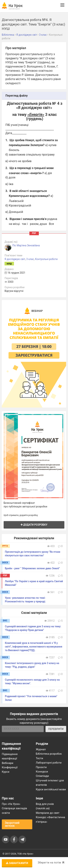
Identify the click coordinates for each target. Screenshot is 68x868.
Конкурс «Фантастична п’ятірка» (51, 819)
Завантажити (17, 863)
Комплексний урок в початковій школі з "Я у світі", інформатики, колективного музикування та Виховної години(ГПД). (34, 647)
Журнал (41, 749)
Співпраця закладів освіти (14, 811)
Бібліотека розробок (49, 754)
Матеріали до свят (48, 813)
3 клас (30, 259)
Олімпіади (42, 776)
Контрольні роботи (46, 259)
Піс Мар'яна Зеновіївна (26, 245)
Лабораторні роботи (49, 763)
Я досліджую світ (15, 259)
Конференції (10, 767)
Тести (40, 758)
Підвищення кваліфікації (10, 756)
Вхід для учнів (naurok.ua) (45, 806)
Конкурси (42, 772)
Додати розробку (34, 525)
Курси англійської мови (51, 789)
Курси (6, 772)
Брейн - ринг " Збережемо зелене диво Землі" (32, 568)
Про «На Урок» (11, 804)
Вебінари (8, 763)
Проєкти (41, 767)
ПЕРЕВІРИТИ (56, 729)
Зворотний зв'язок (12, 824)
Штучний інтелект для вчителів (50, 783)
